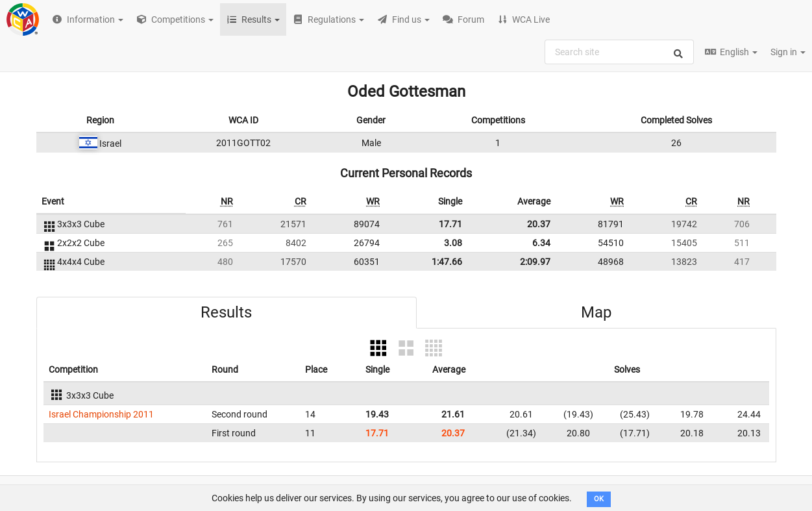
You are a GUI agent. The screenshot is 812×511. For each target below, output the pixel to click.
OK (599, 499)
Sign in (788, 52)
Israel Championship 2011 (101, 414)
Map (596, 312)
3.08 (453, 243)
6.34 (541, 243)
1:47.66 (447, 262)
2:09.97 (535, 262)
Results (226, 312)
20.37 (539, 224)
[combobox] (619, 52)
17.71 (450, 224)
